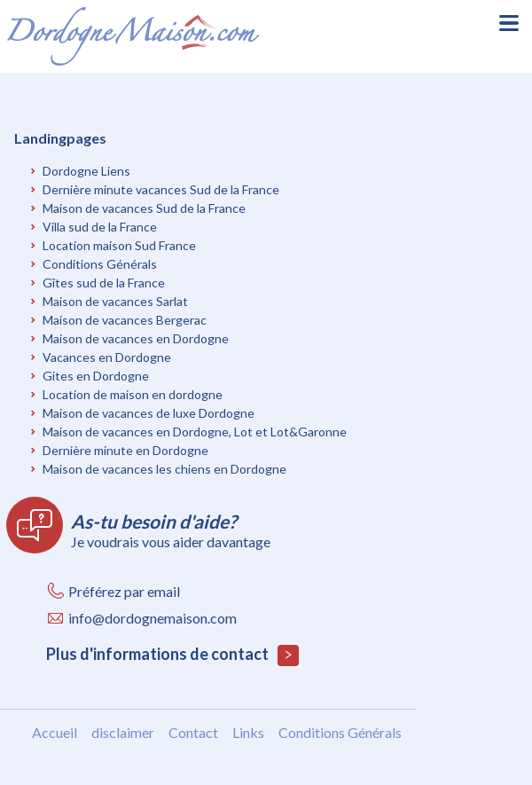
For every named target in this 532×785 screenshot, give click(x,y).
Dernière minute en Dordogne (125, 450)
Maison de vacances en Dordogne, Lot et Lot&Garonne (195, 432)
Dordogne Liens (86, 171)
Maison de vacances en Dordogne (136, 338)
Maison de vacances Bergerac (125, 320)
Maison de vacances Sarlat (115, 301)
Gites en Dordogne (96, 376)
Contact (193, 732)
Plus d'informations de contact (172, 655)
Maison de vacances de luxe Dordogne (149, 413)
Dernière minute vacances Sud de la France (161, 189)
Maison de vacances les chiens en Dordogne (164, 469)
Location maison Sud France (119, 245)
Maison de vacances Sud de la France (144, 208)
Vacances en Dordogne (107, 357)
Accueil (55, 732)
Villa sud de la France (100, 227)
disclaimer (123, 732)
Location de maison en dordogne (133, 394)
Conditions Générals (100, 264)
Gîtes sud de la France (104, 283)
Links (248, 732)
